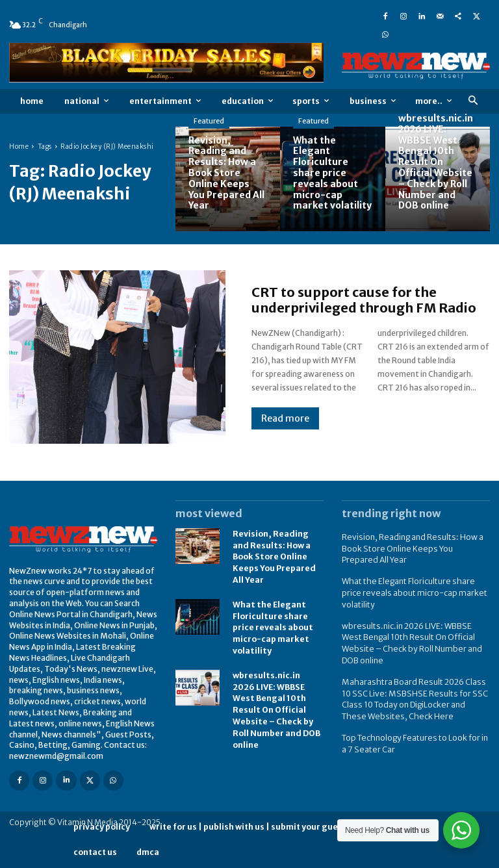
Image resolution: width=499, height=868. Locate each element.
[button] (473, 101)
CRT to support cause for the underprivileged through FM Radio (364, 300)
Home (19, 147)
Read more (285, 418)
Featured (209, 121)
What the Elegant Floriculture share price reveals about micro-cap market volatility (273, 622)
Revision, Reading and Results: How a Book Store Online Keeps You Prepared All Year (274, 555)
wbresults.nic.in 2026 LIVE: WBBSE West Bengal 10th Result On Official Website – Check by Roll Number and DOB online (278, 696)
